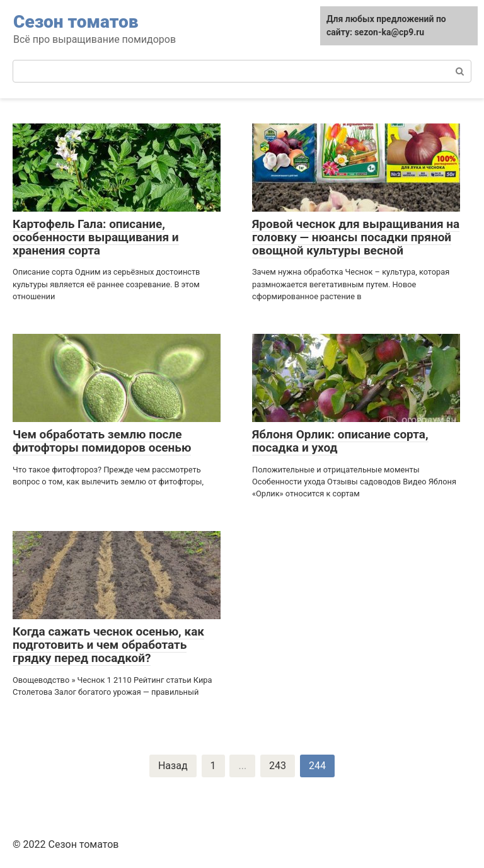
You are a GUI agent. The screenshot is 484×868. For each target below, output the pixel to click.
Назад (173, 766)
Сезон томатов (76, 22)
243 (278, 766)
